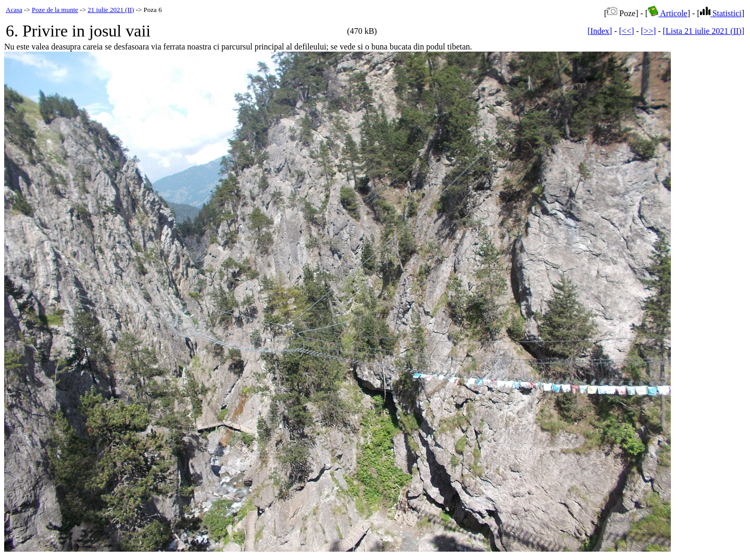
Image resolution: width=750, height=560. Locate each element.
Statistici (721, 13)
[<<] (627, 31)
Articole (668, 13)
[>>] (649, 31)
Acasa (14, 10)
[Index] (600, 31)
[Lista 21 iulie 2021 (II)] (704, 31)
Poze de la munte (55, 10)
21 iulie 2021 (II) (111, 10)
